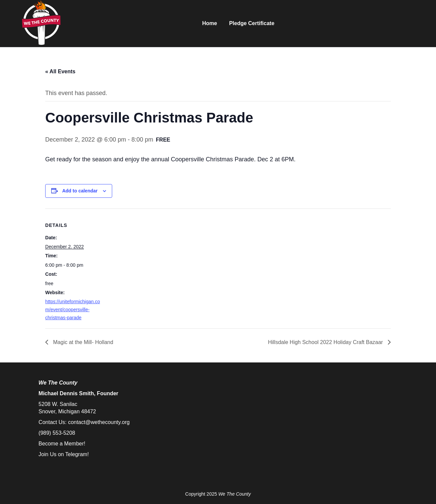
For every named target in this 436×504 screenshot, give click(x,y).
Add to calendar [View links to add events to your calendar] (80, 191)
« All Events (60, 71)
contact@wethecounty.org (99, 422)
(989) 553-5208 (57, 433)
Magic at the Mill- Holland (82, 342)
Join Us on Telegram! (64, 454)
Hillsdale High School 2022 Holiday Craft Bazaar (326, 342)
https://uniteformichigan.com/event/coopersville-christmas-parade (72, 310)
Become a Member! (62, 444)
